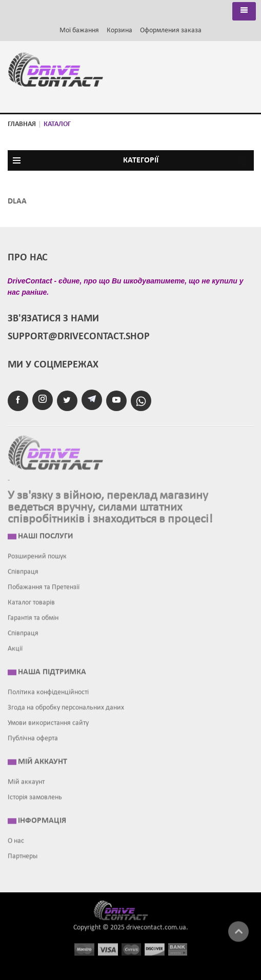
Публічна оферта (33, 736)
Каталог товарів (31, 600)
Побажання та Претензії (44, 585)
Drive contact (127, 908)
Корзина (119, 30)
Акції (15, 647)
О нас (16, 839)
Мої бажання (79, 30)
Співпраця (23, 570)
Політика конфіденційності (48, 690)
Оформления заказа (171, 30)
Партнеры (23, 854)
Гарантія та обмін (33, 616)
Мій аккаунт (26, 780)
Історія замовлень (35, 795)
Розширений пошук (37, 554)
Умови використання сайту (48, 721)
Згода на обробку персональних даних (66, 706)
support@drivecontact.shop (79, 337)
